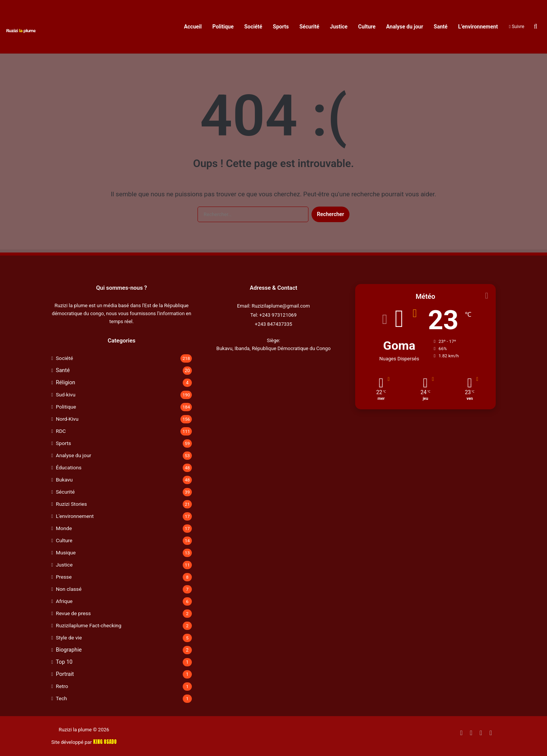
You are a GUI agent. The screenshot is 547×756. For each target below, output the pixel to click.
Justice (339, 27)
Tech (61, 698)
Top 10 (64, 662)
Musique (66, 552)
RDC (61, 431)
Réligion (66, 382)
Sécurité (309, 27)
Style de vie (69, 638)
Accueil (193, 27)
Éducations (69, 467)
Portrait (65, 674)
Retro (62, 686)
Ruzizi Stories (71, 504)
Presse (64, 577)
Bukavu (64, 480)
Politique (223, 27)
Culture (367, 27)
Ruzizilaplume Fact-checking (89, 625)
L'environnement (75, 516)
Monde (64, 528)
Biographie (69, 650)
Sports (281, 27)
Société (253, 27)
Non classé (69, 589)
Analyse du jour (405, 27)
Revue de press (73, 613)
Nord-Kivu (67, 419)
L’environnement (478, 27)
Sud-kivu (66, 395)
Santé (441, 27)
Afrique (64, 601)
